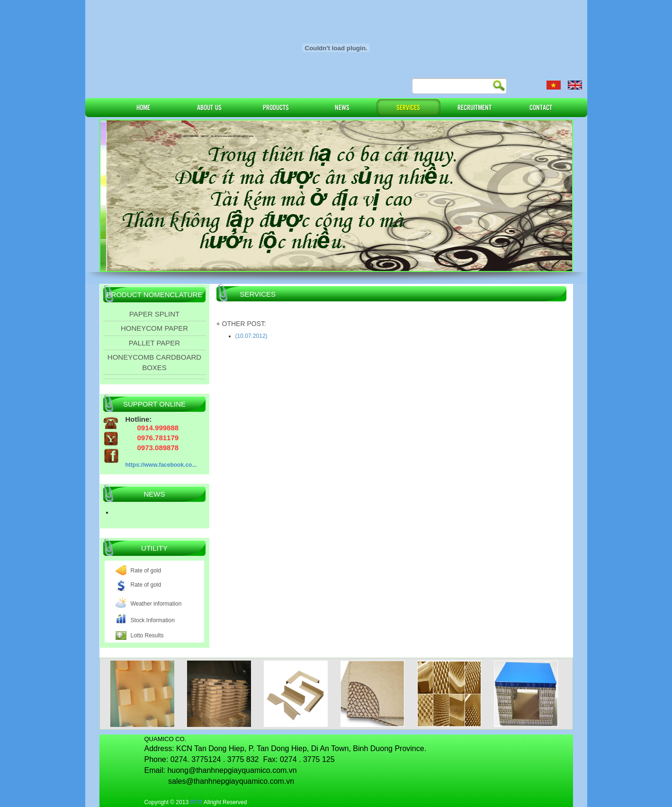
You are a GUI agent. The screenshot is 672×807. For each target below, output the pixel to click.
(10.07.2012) (251, 336)
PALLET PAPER (154, 343)
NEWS (342, 107)
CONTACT (541, 107)
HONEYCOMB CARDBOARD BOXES (154, 362)
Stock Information (153, 620)
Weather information (156, 604)
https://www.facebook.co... (161, 465)
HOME (143, 107)
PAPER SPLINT (154, 314)
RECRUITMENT (475, 107)
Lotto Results (147, 635)
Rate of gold (146, 571)
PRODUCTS (276, 107)
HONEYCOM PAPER (154, 328)
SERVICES (408, 107)
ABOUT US (209, 107)
